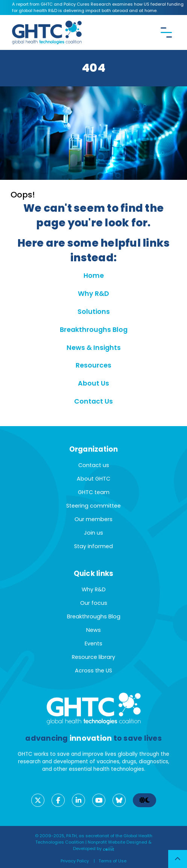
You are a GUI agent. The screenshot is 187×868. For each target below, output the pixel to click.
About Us (93, 383)
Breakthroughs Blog (94, 330)
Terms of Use (113, 861)
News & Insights (94, 348)
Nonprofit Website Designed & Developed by (112, 845)
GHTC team (94, 492)
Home (94, 276)
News (93, 630)
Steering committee (93, 506)
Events (93, 643)
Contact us (94, 465)
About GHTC (93, 479)
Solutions (94, 312)
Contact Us (93, 401)
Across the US (93, 671)
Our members (93, 519)
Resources (93, 365)
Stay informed (93, 546)
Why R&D (93, 294)
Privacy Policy (75, 861)
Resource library (93, 657)
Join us (93, 533)
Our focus (94, 603)
